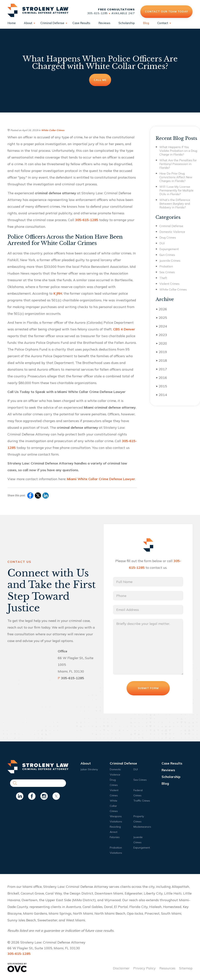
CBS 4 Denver (124, 329)
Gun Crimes (167, 255)
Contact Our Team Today (167, 11)
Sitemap (186, 968)
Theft (163, 278)
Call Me (100, 80)
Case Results (81, 23)
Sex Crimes (167, 272)
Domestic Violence (172, 232)
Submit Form (148, 688)
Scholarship (127, 23)
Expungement (169, 249)
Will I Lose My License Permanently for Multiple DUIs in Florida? (176, 190)
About (28, 23)
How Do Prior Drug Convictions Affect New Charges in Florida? (176, 177)
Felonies (115, 837)
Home (12, 23)
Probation (166, 266)
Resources (167, 968)
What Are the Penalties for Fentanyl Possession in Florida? (178, 164)
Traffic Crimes (142, 801)
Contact (163, 23)
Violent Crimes (169, 284)
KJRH (58, 293)
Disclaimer (121, 968)
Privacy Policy (144, 968)
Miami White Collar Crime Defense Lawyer (101, 479)
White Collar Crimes (53, 130)
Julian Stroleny (89, 769)
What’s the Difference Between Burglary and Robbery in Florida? (175, 204)
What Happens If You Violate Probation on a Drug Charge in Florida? (178, 151)
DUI (162, 243)
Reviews (104, 23)
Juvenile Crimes (170, 261)
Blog (146, 23)
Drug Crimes (168, 237)
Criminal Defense (52, 23)
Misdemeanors (142, 827)
